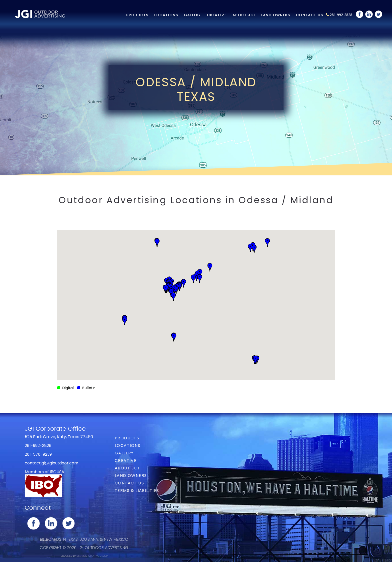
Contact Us (309, 15)
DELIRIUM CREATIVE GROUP (92, 556)
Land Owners (276, 15)
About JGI (244, 15)
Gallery (192, 15)
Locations (166, 15)
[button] (256, 360)
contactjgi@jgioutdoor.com (51, 463)
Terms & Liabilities (137, 491)
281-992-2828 (341, 15)
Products (137, 15)
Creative (217, 15)
